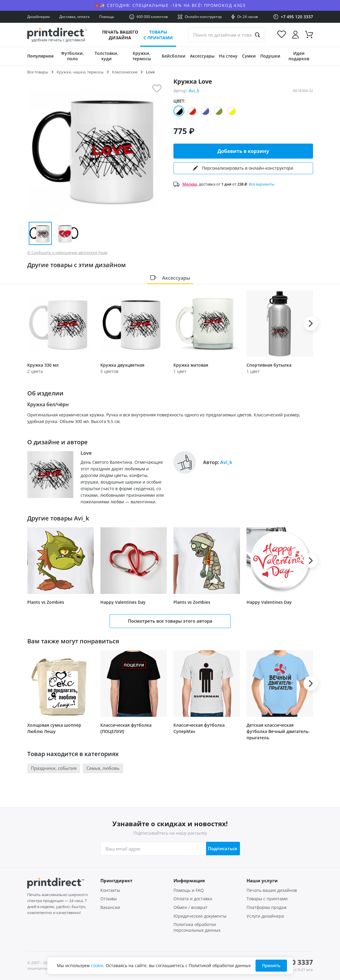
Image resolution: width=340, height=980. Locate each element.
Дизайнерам (38, 17)
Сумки (249, 56)
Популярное (40, 56)
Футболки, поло (72, 56)
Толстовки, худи (106, 56)
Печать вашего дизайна (120, 35)
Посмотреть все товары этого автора (170, 621)
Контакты (110, 890)
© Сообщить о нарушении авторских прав (67, 253)
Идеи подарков (299, 56)
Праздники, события (54, 768)
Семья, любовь (103, 768)
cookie (97, 965)
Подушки (270, 56)
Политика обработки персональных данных (197, 927)
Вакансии (110, 907)
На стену (228, 56)
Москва (190, 184)
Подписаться (221, 848)
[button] (311, 323)
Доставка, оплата (74, 17)
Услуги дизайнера (265, 916)
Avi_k (194, 91)
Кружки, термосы (142, 56)
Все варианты (262, 184)
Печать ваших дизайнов (272, 890)
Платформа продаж (267, 907)
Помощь (107, 17)
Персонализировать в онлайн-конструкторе (243, 168)
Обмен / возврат (191, 907)
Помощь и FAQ (189, 890)
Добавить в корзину (243, 151)
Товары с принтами (158, 35)
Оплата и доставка (193, 899)
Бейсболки (174, 56)
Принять (271, 965)
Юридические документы (200, 916)
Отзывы (109, 899)
